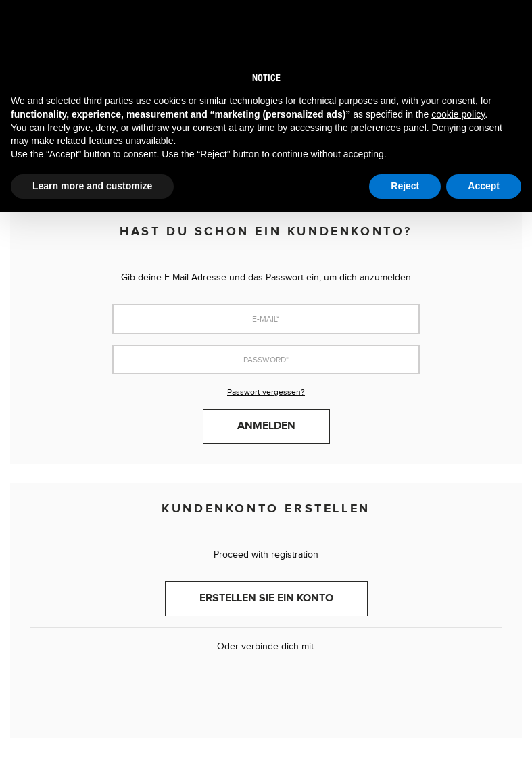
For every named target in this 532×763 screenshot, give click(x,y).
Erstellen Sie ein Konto (266, 598)
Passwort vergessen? (266, 392)
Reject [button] (405, 186)
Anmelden (266, 426)
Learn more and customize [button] (92, 186)
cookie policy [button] (458, 114)
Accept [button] (484, 186)
